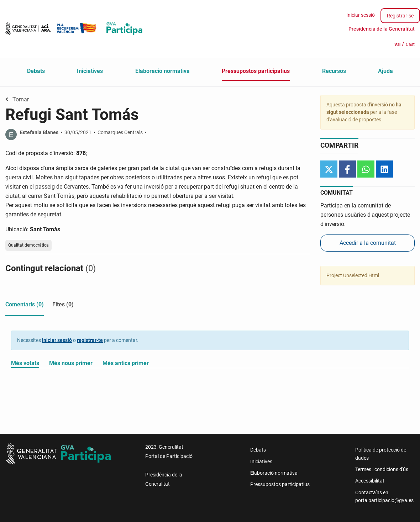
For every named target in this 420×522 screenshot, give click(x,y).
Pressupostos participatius (256, 71)
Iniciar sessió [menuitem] (361, 15)
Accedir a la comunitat (368, 243)
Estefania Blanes (39, 132)
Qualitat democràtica (28, 245)
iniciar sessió (57, 340)
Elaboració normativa (162, 71)
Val (397, 44)
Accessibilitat (370, 481)
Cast (410, 44)
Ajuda (385, 71)
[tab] (25, 306)
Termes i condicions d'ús (382, 469)
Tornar (17, 99)
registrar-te (90, 340)
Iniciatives (90, 71)
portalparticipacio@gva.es (384, 500)
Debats (36, 71)
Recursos (334, 71)
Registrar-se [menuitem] (400, 16)
